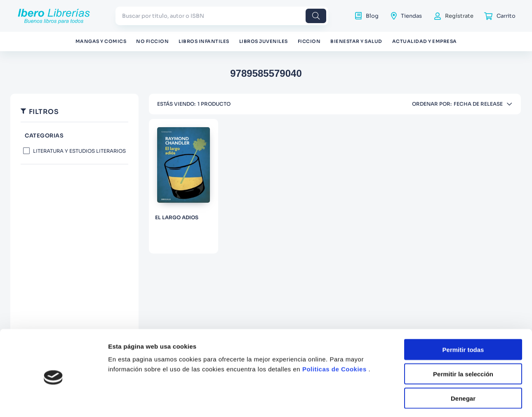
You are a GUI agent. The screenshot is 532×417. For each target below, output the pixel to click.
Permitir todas (463, 316)
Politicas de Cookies (334, 335)
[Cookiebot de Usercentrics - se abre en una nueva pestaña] (53, 401)
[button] (74, 136)
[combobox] (222, 16)
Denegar (463, 364)
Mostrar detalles (446, 401)
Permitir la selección (463, 340)
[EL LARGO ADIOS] (184, 186)
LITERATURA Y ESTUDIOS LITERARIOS (79, 151)
